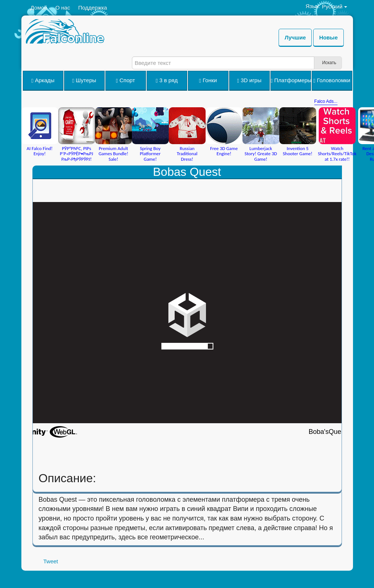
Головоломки (332, 80)
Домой (39, 8)
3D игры (249, 80)
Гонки (208, 80)
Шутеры (84, 80)
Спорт (126, 80)
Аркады (43, 80)
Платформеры (291, 80)
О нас (63, 8)
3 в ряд (167, 80)
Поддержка (92, 8)
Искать (329, 63)
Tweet (51, 561)
